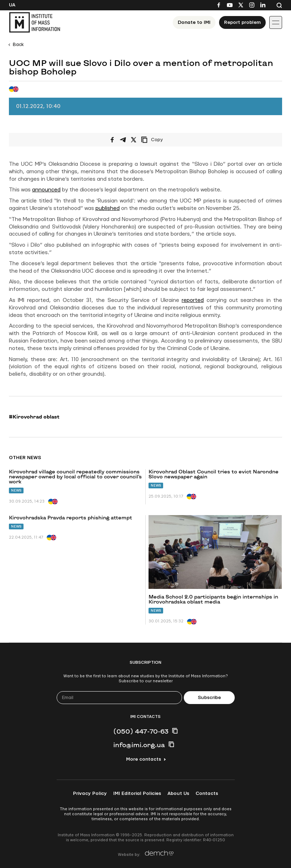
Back (18, 45)
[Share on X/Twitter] (134, 140)
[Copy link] (162, 140)
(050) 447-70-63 (141, 731)
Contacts (207, 793)
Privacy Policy (90, 793)
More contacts (144, 759)
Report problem (242, 22)
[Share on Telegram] (123, 140)
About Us (178, 793)
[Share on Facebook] (112, 140)
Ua (12, 5)
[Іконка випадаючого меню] (276, 22)
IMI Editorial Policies (137, 793)
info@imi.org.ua (139, 745)
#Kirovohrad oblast (34, 417)
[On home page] (35, 22)
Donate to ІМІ (194, 22)
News (16, 490)
